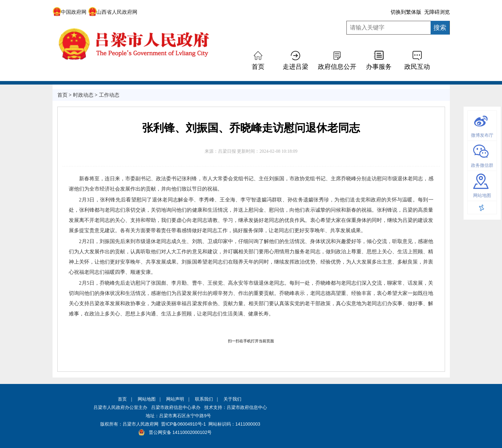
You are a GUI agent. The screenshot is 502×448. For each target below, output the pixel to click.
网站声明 (175, 399)
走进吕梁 (296, 67)
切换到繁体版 (406, 12)
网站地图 (482, 195)
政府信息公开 (337, 67)
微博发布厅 (482, 135)
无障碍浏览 (437, 12)
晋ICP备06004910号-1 (183, 424)
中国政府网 (70, 12)
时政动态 (83, 95)
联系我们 (204, 399)
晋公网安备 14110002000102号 (180, 432)
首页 (258, 67)
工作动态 (109, 95)
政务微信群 (482, 165)
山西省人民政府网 (113, 12)
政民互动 (417, 67)
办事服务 (379, 67)
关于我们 (232, 399)
